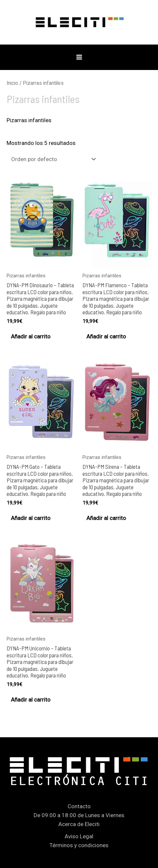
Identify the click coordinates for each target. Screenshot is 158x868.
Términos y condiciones (79, 845)
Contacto (79, 806)
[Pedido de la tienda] (52, 159)
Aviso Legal (79, 836)
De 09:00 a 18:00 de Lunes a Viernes (79, 815)
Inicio (12, 83)
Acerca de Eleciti (79, 824)
